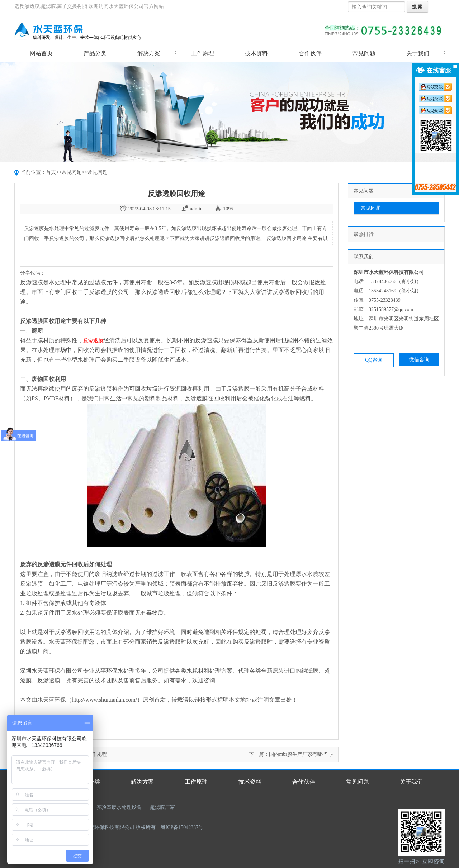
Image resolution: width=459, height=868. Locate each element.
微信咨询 (419, 360)
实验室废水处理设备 (119, 807)
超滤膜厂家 (162, 807)
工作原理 (203, 53)
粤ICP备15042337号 (182, 827)
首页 (51, 172)
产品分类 (95, 53)
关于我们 (418, 53)
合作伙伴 (310, 53)
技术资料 (256, 53)
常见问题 (364, 53)
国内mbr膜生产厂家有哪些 (298, 754)
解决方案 (149, 53)
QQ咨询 (374, 360)
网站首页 (41, 53)
